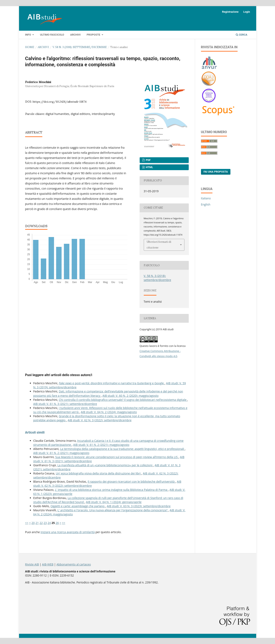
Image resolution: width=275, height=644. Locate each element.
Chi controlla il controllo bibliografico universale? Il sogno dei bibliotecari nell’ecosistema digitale (123, 400)
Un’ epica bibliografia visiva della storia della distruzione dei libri (99, 473)
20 (33, 523)
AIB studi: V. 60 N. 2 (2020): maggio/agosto (130, 396)
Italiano (206, 198)
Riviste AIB (32, 564)
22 (41, 523)
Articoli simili (35, 432)
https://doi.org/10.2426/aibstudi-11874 (59, 102)
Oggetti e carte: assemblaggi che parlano (78, 506)
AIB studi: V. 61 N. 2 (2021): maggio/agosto (101, 445)
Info (28, 35)
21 (37, 523)
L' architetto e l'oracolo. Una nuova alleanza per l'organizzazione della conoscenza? (113, 510)
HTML (149, 167)
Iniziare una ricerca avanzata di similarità (68, 532)
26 (57, 523)
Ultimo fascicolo (52, 35)
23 (45, 523)
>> (64, 523)
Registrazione (230, 12)
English (206, 204)
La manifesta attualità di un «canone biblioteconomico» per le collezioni (105, 465)
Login (247, 12)
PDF (148, 160)
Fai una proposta (216, 172)
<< (27, 523)
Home (30, 47)
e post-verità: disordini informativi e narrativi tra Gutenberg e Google (112, 383)
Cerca (242, 35)
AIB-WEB (48, 564)
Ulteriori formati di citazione (159, 245)
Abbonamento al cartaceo (74, 564)
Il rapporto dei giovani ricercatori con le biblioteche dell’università (132, 482)
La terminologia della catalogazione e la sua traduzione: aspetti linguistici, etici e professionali (122, 449)
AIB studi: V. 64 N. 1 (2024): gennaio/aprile (114, 502)
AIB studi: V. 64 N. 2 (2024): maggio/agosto (109, 412)
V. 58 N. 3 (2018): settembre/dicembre (80, 47)
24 (49, 523)
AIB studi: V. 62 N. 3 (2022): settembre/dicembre (100, 420)
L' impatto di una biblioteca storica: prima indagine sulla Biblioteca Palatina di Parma (112, 490)
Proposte (94, 35)
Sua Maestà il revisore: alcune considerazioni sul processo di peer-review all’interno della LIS (117, 457)
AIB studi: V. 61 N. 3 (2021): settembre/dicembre (65, 404)
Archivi (75, 35)
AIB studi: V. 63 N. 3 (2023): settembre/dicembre (139, 506)
